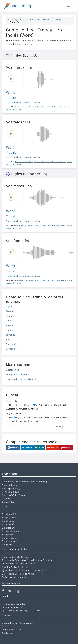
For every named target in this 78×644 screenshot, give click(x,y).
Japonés (11, 335)
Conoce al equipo (11, 492)
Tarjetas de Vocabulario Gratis (18, 564)
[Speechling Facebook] (5, 592)
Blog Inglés (8, 521)
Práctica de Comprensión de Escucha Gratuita (27, 560)
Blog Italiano (9, 528)
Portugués (12, 344)
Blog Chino (8, 545)
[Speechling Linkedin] (19, 592)
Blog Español (9, 514)
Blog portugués (10, 531)
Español (10, 316)
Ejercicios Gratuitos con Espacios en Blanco (25, 570)
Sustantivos (12, 370)
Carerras (7, 626)
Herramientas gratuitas (29, 20)
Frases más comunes (17, 374)
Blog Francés (9, 517)
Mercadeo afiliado (12, 630)
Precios (6, 499)
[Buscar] (26, 427)
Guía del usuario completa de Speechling (24, 482)
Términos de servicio (13, 607)
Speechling (13, 20)
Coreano (10, 349)
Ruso (9, 339)
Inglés (9, 306)
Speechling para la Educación (18, 623)
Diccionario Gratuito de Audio (54, 20)
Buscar (58, 427)
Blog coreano (9, 538)
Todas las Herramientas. (15, 577)
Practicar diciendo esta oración (23, 103)
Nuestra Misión (10, 485)
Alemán (10, 325)
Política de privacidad (14, 604)
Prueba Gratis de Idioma (15, 567)
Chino (9, 321)
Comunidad (8, 502)
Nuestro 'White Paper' (14, 495)
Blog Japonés (9, 541)
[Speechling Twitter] (12, 592)
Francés (10, 311)
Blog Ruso (7, 534)
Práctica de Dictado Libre (16, 557)
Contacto (7, 633)
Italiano (10, 330)
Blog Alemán (9, 524)
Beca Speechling (11, 488)
